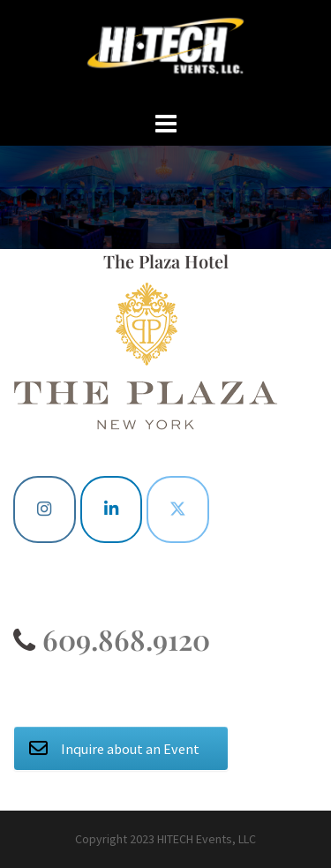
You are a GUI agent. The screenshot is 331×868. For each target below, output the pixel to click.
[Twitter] (178, 509)
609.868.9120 (123, 639)
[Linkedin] (112, 509)
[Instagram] (45, 509)
